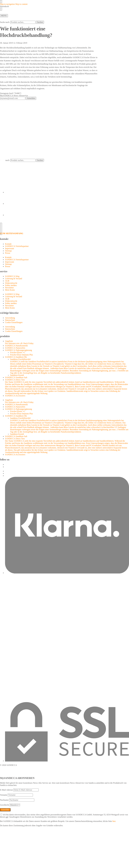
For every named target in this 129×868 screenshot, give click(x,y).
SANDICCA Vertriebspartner (17, 246)
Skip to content (21, 4)
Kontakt (8, 244)
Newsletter (9, 288)
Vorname (4, 795)
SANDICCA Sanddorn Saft (16, 377)
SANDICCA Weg (12, 276)
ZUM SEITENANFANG (12, 233)
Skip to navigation (7, 4)
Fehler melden (11, 285)
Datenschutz (10, 320)
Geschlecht (4, 805)
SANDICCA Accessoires (15, 396)
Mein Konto (10, 290)
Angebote (67, 401)
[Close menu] (1, 2)
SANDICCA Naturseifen (15, 348)
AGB (7, 281)
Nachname (4, 800)
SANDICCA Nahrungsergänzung (18, 350)
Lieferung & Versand (14, 279)
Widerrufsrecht (11, 283)
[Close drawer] (1, 9)
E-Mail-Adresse (6, 790)
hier (114, 821)
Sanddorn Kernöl (17, 375)
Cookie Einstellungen (14, 322)
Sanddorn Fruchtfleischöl (70, 366)
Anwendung (10, 318)
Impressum (10, 248)
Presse (8, 253)
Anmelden (31, 98)
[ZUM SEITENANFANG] (64, 228)
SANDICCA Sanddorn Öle (16, 357)
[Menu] (4, 16)
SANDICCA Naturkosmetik (16, 346)
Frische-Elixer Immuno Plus (21, 355)
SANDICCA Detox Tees (67, 387)
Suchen (40, 22)
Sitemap (8, 251)
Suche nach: (5, 22)
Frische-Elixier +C (18, 352)
